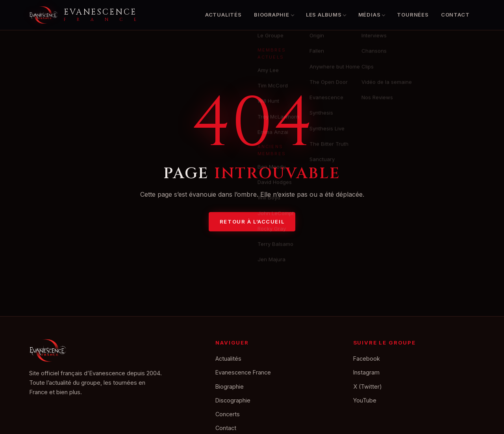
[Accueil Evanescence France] (83, 15)
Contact (455, 15)
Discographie (233, 400)
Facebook (367, 359)
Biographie (272, 15)
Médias (370, 15)
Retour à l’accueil (252, 222)
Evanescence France (243, 372)
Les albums (324, 15)
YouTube (365, 400)
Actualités (223, 15)
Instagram (366, 372)
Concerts (228, 414)
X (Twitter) (368, 387)
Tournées (413, 15)
